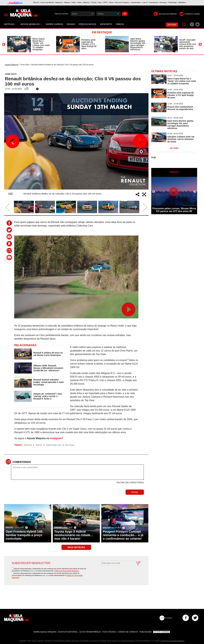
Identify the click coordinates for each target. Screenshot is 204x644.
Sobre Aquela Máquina (45, 632)
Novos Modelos (31, 24)
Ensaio (71, 24)
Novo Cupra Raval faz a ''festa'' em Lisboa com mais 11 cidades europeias (41, 44)
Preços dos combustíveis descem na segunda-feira (180, 108)
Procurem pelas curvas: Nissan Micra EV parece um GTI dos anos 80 (174, 210)
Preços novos (88, 24)
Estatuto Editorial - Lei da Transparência (80, 632)
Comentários (22, 462)
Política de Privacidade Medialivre (67, 571)
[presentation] (118, 573)
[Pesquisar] (184, 24)
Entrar (172, 25)
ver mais (174, 148)
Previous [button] (4, 45)
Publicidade (146, 632)
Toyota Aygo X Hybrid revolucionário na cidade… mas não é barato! (74, 535)
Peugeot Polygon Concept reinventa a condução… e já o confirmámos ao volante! (123, 535)
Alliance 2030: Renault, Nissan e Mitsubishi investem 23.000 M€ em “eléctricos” (48, 368)
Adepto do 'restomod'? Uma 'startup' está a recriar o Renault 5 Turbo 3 (48, 396)
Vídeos (120, 24)
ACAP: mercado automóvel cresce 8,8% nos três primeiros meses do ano (188, 44)
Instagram (56, 438)
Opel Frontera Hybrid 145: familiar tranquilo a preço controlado (24, 535)
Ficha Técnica (109, 632)
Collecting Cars (54, 445)
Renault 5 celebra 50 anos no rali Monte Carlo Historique (48, 354)
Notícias (10, 24)
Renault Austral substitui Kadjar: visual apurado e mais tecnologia (48, 382)
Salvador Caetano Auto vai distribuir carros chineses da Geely (181, 139)
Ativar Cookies (162, 632)
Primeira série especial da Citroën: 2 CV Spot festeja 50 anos (89, 44)
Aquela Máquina (12, 65)
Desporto (106, 24)
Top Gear (70, 445)
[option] (29, 44)
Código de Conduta (128, 632)
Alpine (39, 445)
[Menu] (6, 15)
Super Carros (54, 24)
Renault (28, 445)
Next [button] (200, 45)
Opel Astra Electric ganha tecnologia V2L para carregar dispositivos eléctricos (138, 44)
